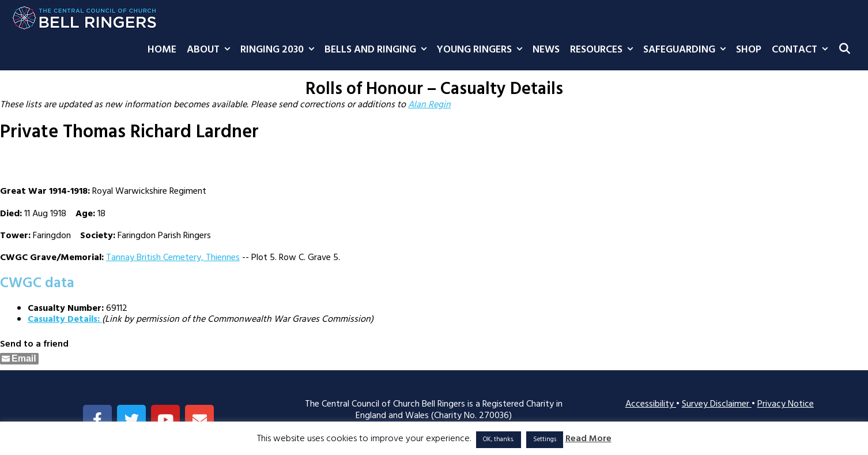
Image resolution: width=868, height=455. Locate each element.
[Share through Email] (19, 359)
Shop (749, 50)
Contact (802, 50)
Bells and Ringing (378, 50)
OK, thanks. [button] (499, 439)
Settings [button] (545, 439)
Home (162, 50)
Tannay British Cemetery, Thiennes (173, 258)
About (211, 50)
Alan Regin (429, 105)
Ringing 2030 (280, 50)
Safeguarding (687, 50)
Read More (588, 439)
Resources (604, 50)
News (546, 50)
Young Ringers (482, 50)
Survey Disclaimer (717, 404)
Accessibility (651, 404)
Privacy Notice (786, 404)
